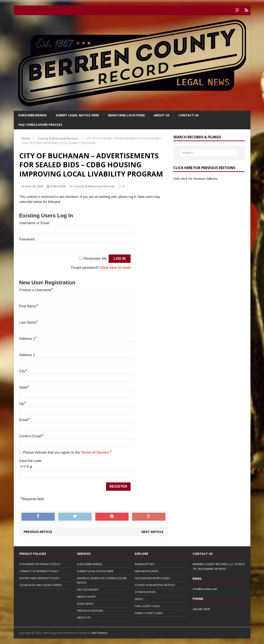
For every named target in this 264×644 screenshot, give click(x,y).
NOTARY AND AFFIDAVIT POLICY (39, 578)
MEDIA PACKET (86, 597)
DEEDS (139, 599)
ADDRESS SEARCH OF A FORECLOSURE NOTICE (102, 580)
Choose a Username (36, 290)
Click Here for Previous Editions (195, 179)
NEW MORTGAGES (147, 571)
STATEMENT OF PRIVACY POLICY (40, 564)
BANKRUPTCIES (145, 564)
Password (27, 239)
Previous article (38, 532)
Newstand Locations (126, 115)
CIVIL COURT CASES (147, 606)
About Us (162, 115)
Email (25, 420)
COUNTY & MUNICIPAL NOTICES (155, 585)
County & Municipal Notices (94, 186)
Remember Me (95, 259)
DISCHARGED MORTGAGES (152, 578)
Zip (23, 404)
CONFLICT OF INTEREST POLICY (39, 571)
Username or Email (34, 223)
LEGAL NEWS (85, 604)
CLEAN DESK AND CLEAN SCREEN (40, 585)
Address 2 (27, 355)
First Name (29, 306)
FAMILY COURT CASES (149, 613)
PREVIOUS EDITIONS (90, 611)
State (24, 387)
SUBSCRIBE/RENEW (89, 564)
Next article (152, 532)
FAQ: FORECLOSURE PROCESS (40, 125)
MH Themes (100, 633)
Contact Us (189, 115)
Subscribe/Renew (32, 115)
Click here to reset (115, 268)
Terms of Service (95, 452)
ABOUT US (84, 617)
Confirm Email (31, 436)
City (23, 371)
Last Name (29, 322)
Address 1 (28, 339)
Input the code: (31, 461)
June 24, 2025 (34, 186)
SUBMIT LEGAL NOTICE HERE (77, 115)
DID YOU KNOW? (88, 590)
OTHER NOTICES (145, 592)
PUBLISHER (58, 186)
